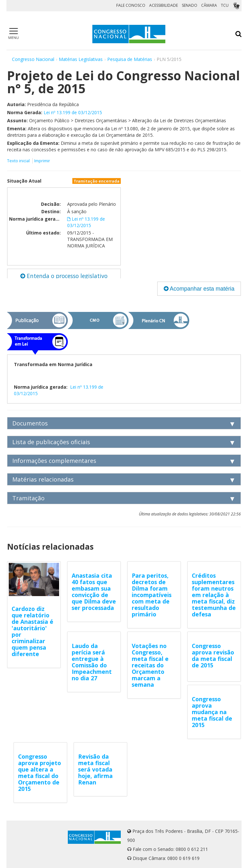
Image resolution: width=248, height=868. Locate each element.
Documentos (30, 423)
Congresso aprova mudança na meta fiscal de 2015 (212, 712)
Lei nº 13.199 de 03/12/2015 (73, 112)
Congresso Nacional (33, 59)
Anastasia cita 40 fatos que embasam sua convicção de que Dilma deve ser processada (94, 592)
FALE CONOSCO (131, 5)
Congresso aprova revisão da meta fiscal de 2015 (213, 655)
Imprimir (42, 161)
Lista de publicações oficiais (51, 442)
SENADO (190, 5)
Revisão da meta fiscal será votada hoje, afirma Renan (95, 769)
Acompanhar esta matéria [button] (199, 289)
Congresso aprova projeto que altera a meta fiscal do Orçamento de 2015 (40, 773)
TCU (225, 5)
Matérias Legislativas (81, 59)
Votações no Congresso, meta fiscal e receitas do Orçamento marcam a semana (150, 665)
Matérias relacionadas (43, 479)
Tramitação (28, 498)
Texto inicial (19, 161)
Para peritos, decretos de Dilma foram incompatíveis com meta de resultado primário (152, 595)
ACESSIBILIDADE (164, 5)
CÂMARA (209, 5)
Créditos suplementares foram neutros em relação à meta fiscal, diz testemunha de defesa (214, 595)
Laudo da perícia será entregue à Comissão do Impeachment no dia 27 (92, 662)
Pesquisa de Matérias (130, 59)
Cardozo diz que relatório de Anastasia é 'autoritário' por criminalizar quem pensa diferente (32, 631)
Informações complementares (54, 461)
